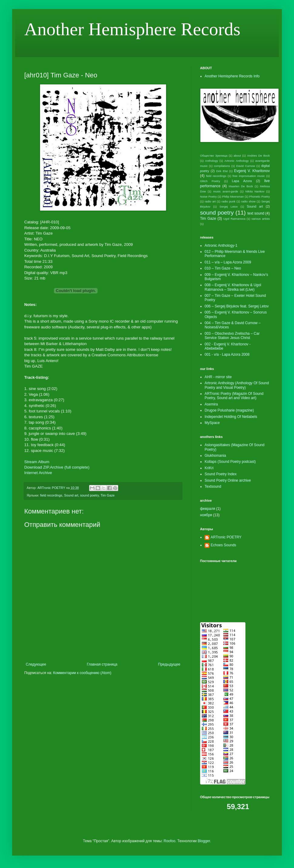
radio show (248, 201)
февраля (208, 509)
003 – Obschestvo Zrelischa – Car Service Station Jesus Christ (232, 336)
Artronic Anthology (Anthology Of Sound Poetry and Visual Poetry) (237, 385)
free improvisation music (249, 176)
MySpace (212, 423)
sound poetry (89, 495)
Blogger (204, 841)
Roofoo (170, 841)
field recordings (51, 495)
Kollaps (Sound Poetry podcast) (230, 462)
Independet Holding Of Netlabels (231, 417)
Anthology (212, 161)
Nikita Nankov (255, 191)
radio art (210, 201)
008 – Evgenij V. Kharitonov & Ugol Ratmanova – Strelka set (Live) (233, 287)
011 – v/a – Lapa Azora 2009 (228, 262)
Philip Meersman (233, 197)
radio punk (229, 201)
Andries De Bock (258, 156)
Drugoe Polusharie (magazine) (229, 410)
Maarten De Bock (241, 186)
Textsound (213, 487)
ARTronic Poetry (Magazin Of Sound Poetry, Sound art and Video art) (234, 396)
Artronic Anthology (237, 161)
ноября (206, 515)
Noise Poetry (208, 197)
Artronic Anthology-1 (221, 246)
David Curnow (246, 166)
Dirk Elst (222, 171)
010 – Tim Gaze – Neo (223, 268)
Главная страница (102, 664)
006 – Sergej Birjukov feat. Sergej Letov (237, 306)
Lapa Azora (242, 181)
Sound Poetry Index (220, 474)
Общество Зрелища (214, 156)
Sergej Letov (229, 207)
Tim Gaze (108, 495)
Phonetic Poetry (259, 197)
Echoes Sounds (223, 545)
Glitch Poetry (210, 181)
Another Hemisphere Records (132, 29)
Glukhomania (215, 456)
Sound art (71, 495)
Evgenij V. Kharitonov (252, 171)
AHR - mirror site (218, 377)
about (237, 156)
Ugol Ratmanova (234, 219)
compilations (222, 166)
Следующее (36, 664)
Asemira (211, 404)
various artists (261, 219)
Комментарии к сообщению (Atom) (82, 673)
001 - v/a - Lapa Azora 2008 (227, 354)
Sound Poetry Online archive (228, 480)
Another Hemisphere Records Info (232, 76)
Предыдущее (169, 664)
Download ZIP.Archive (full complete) (57, 467)
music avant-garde (226, 191)
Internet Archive (38, 473)
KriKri (209, 468)
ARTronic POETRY (226, 537)
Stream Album (37, 462)
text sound (256, 213)
